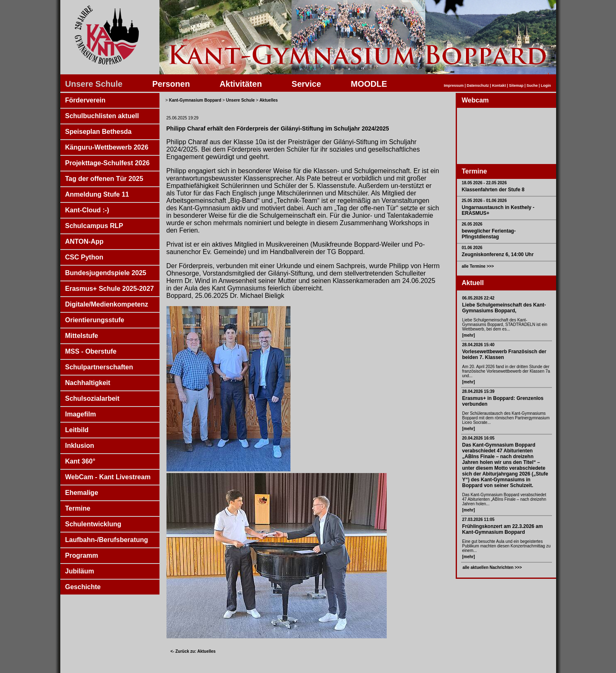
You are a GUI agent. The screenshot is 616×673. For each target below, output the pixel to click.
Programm (82, 555)
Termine (78, 508)
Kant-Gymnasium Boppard (195, 100)
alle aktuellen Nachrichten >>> (492, 567)
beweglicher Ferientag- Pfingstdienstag (489, 234)
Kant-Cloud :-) (87, 210)
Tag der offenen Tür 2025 (104, 179)
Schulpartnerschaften (99, 367)
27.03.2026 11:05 (478, 520)
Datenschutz (478, 86)
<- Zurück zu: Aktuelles (193, 651)
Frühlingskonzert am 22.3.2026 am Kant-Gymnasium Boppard (503, 529)
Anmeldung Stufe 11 (97, 194)
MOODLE (369, 84)
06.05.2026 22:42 (478, 298)
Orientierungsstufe (95, 320)
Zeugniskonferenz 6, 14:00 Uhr (498, 254)
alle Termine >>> (478, 266)
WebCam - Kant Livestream (108, 477)
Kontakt (499, 86)
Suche (532, 86)
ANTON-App (84, 241)
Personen (171, 84)
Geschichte (83, 587)
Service (306, 84)
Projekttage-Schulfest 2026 (108, 163)
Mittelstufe (82, 336)
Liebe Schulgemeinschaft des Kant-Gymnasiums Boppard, (504, 308)
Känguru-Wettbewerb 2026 (107, 147)
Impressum (454, 86)
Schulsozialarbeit (93, 398)
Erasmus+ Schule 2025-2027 (110, 289)
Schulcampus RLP (94, 226)
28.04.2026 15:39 (478, 391)
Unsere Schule (94, 84)
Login (546, 86)
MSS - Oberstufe (91, 351)
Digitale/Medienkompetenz (107, 304)
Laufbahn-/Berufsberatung (107, 540)
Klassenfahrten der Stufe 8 (493, 190)
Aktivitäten (241, 84)
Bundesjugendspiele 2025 (106, 273)
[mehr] (469, 335)
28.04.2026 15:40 (478, 345)
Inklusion (80, 446)
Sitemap (516, 86)
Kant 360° (80, 461)
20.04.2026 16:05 (478, 438)
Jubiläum (80, 571)
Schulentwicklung (93, 524)
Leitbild (77, 430)
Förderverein (86, 100)
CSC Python (84, 257)
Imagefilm (81, 414)
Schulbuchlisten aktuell (102, 116)
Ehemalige (82, 493)
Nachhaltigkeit (88, 383)
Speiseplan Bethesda (99, 132)
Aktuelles (269, 100)
